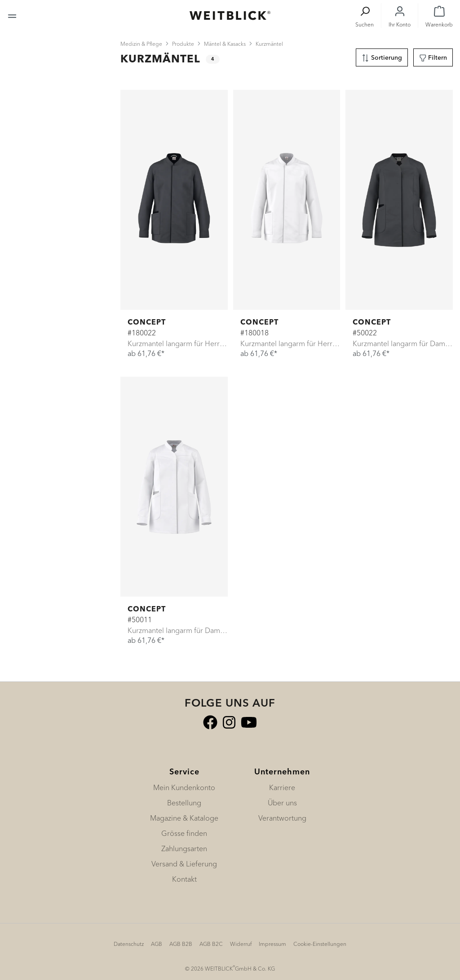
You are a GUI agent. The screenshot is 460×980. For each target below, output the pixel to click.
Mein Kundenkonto (184, 787)
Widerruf (241, 944)
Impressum (272, 944)
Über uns (282, 803)
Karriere (282, 787)
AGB (157, 944)
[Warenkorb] (439, 15)
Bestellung (184, 803)
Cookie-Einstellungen (320, 944)
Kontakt (184, 879)
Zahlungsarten (184, 848)
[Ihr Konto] (400, 15)
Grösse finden (184, 833)
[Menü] (12, 15)
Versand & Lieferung (184, 864)
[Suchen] (365, 15)
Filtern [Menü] (433, 56)
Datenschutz (129, 944)
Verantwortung (282, 818)
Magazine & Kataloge (184, 818)
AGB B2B (181, 944)
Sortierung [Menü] (382, 56)
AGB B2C (211, 944)
